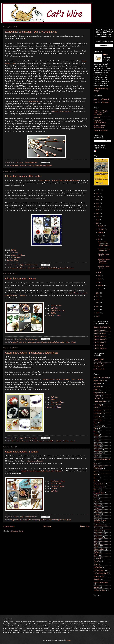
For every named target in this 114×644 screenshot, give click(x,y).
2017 (98, 223)
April (100, 279)
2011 (98, 310)
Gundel (96, 441)
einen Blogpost (34, 101)
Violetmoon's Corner (54, 316)
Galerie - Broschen (100, 342)
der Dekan (97, 579)
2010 (98, 313)
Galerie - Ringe (99, 345)
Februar (101, 285)
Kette (96, 481)
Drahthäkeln (98, 411)
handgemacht (14, 268)
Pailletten (97, 528)
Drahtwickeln (98, 420)
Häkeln (96, 456)
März (100, 282)
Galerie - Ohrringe (100, 330)
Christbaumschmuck (100, 402)
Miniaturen (97, 505)
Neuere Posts (9, 526)
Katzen (96, 478)
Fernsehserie (98, 426)
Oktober (101, 232)
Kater (96, 472)
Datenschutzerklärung (101, 130)
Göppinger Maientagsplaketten (100, 122)
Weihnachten (98, 567)
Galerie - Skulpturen (100, 348)
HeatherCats (98, 453)
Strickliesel (97, 558)
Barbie (96, 390)
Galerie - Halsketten (100, 336)
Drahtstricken (98, 414)
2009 (98, 316)
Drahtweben (98, 417)
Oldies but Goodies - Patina (21, 278)
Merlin (96, 499)
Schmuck (63, 268)
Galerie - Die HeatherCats (102, 327)
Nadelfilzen (97, 511)
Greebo (96, 438)
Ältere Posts (85, 526)
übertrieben (70, 268)
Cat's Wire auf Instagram (102, 102)
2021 (98, 210)
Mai (99, 276)
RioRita (13, 250)
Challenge (97, 399)
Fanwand (97, 118)
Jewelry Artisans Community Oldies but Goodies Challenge (59, 180)
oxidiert (63, 342)
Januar (100, 289)
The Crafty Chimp (13, 260)
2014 (98, 300)
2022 (98, 207)
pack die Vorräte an (100, 590)
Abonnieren (104, 45)
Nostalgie (97, 514)
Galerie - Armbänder (100, 339)
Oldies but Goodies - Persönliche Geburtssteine (32, 353)
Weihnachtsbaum (99, 570)
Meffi (96, 496)
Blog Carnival (98, 393)
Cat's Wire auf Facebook (101, 99)
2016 (98, 293)
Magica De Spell (99, 493)
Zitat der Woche (99, 576)
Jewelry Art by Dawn (18, 255)
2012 (98, 306)
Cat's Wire (14, 253)
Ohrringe (97, 517)
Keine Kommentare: (31, 162)
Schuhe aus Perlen (100, 549)
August (100, 236)
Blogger (68, 640)
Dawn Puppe (98, 405)
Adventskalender (99, 381)
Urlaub (96, 564)
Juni (100, 272)
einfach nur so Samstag (27, 165)
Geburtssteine (14, 441)
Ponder (96, 540)
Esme (96, 423)
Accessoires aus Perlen (101, 378)
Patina (68, 342)
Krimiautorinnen (99, 487)
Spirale (69, 520)
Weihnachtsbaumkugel (101, 573)
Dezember (101, 226)
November (101, 229)
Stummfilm (97, 561)
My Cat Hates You (99, 369)
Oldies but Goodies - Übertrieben (24, 176)
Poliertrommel (47, 165)
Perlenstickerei (99, 534)
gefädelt (96, 587)
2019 (98, 216)
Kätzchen (97, 490)
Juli (99, 239)
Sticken (96, 555)
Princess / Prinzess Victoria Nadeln (100, 126)
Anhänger (97, 384)
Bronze (12, 165)
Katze (96, 475)
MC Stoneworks (16, 258)
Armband (97, 387)
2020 (98, 213)
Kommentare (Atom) (17, 531)
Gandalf (96, 435)
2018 (98, 220)
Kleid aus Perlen (99, 484)
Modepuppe (98, 508)
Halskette (97, 447)
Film (95, 429)
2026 (98, 193)
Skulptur (96, 552)
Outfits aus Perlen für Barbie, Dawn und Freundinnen (101, 113)
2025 (98, 197)
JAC (21, 268)
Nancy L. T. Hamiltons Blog (62, 111)
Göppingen (97, 444)
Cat (106, 55)
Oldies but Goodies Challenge (50, 268)
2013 (98, 303)
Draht (17, 165)
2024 (98, 200)
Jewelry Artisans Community (31, 268)
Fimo (96, 432)
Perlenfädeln (98, 531)
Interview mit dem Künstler (102, 459)
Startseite (47, 526)
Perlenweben (98, 537)
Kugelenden (38, 165)
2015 (98, 296)
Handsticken (98, 450)
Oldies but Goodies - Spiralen (22, 452)
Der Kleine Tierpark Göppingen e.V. (100, 365)
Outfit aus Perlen (99, 525)
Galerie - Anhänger (100, 333)
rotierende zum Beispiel (35, 461)
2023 (98, 203)
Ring (95, 543)
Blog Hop (97, 396)
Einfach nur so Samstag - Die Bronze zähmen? (31, 32)
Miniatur (97, 502)
